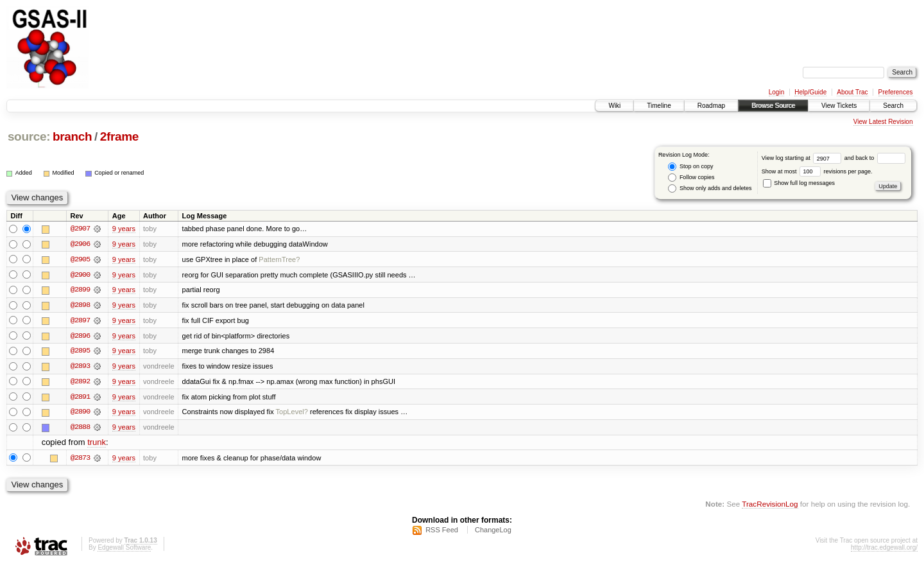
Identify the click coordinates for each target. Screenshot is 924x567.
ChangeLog (493, 532)
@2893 (80, 367)
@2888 (80, 429)
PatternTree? (279, 259)
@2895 (80, 352)
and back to (875, 158)
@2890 (80, 414)
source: (29, 136)
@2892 (80, 383)
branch (72, 136)
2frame (119, 136)
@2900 (80, 275)
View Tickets (839, 106)
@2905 (80, 259)
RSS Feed (442, 532)
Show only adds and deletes (710, 188)
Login (776, 92)
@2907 (80, 229)
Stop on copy (690, 167)
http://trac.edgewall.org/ (884, 550)
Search (893, 106)
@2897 (80, 321)
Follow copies (691, 178)
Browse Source (773, 106)
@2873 (80, 460)
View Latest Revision (883, 122)
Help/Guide (810, 92)
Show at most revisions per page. (817, 171)
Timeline (659, 106)
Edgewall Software (124, 550)
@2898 (80, 306)
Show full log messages (799, 183)
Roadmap (711, 106)
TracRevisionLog (770, 506)
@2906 (80, 244)
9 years (124, 229)
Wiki (614, 106)
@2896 (80, 336)
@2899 (80, 290)
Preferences (896, 92)
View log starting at (803, 158)
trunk (97, 445)
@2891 (80, 398)
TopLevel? (292, 414)
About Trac (852, 92)
